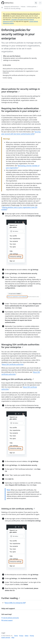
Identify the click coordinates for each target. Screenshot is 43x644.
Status (27, 636)
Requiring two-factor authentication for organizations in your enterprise (21, 110)
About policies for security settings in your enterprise (21, 90)
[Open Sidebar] (2, 8)
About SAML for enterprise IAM (15, 603)
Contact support (7, 620)
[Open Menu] (40, 3)
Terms (16, 636)
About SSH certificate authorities (13, 364)
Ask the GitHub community (10, 618)
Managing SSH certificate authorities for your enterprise (20, 346)
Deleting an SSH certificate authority (18, 509)
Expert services (6, 637)
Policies (23, 7)
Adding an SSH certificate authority (18, 379)
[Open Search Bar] (36, 3)
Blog (13, 637)
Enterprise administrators (12, 7)
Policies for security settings (12, 8)
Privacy (21, 636)
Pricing (32, 636)
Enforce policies (32, 7)
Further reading (11, 598)
